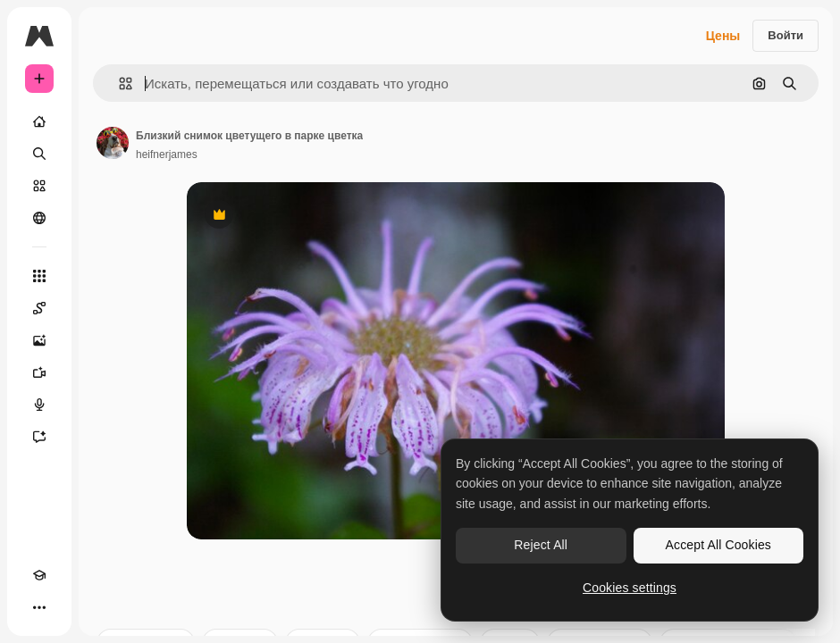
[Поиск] (39, 154)
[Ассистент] (39, 437)
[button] (118, 84)
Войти (785, 35)
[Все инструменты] (39, 276)
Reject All (541, 545)
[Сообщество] (39, 218)
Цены (723, 36)
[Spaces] (39, 308)
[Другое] (39, 607)
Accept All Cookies (718, 545)
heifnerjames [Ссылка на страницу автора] (167, 154)
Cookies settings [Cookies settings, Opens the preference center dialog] (630, 588)
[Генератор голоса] (39, 405)
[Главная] (39, 121)
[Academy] (39, 575)
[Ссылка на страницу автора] (113, 143)
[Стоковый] (39, 186)
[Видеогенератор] (39, 372)
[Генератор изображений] (39, 340)
